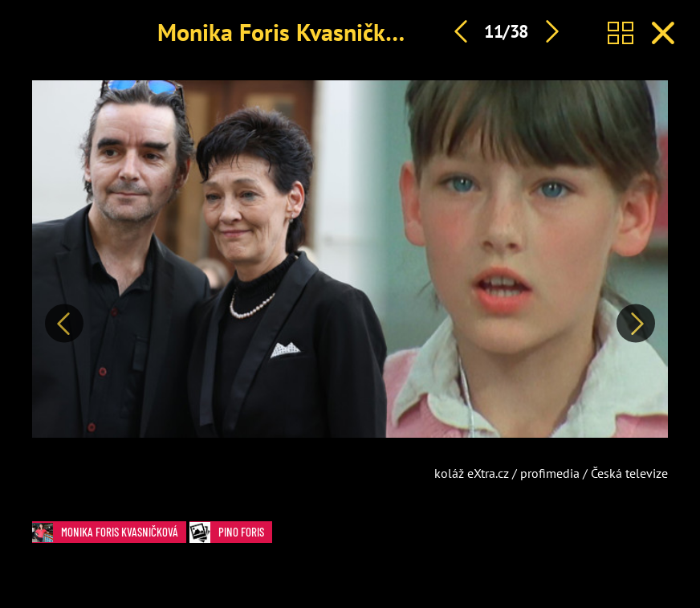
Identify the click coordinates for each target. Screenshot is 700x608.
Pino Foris (231, 532)
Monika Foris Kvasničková (289, 32)
